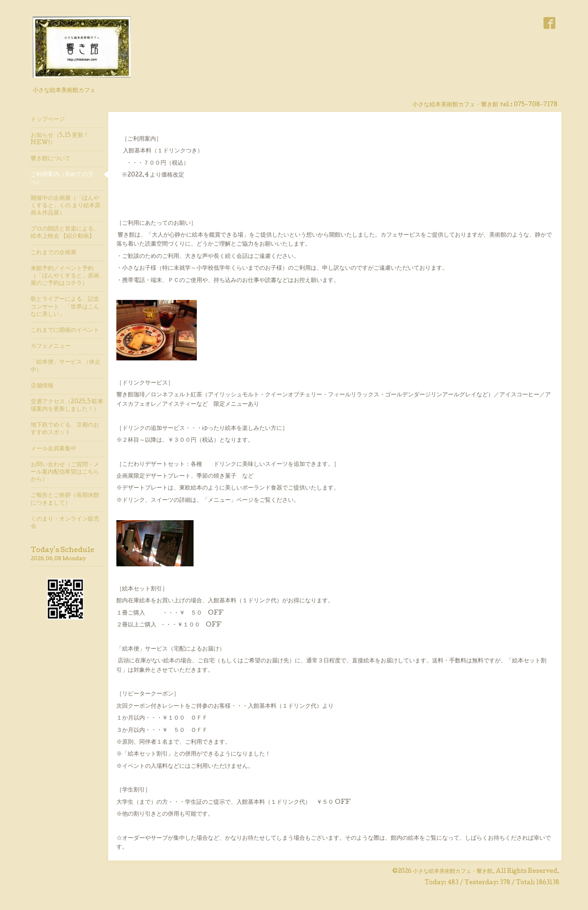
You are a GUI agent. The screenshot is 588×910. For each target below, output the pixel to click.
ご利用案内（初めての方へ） (62, 179)
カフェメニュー (51, 347)
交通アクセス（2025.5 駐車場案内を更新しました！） (67, 406)
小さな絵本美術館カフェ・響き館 (453, 872)
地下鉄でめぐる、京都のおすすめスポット (65, 429)
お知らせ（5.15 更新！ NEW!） (60, 139)
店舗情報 (42, 386)
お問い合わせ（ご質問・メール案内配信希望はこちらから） (65, 472)
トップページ (48, 120)
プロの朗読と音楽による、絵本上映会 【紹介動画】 (65, 233)
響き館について (51, 159)
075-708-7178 (536, 105)
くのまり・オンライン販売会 (65, 523)
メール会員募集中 (53, 449)
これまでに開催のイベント (65, 331)
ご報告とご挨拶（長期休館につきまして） (65, 499)
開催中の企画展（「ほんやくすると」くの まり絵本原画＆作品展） (66, 206)
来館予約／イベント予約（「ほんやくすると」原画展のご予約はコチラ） (65, 276)
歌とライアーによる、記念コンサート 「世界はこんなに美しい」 (65, 307)
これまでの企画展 (53, 253)
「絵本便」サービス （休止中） (66, 366)
